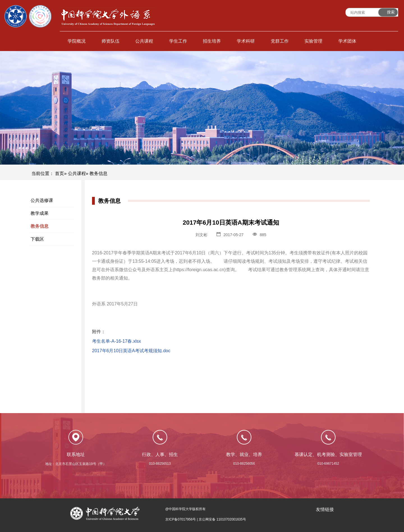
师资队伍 (111, 41)
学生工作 (178, 41)
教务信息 (40, 226)
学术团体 (347, 41)
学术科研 (246, 41)
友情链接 (325, 509)
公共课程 (144, 41)
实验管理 (313, 41)
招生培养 (212, 41)
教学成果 (40, 213)
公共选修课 (42, 200)
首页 (59, 173)
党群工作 (280, 41)
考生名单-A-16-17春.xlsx (116, 341)
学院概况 (77, 41)
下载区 (37, 239)
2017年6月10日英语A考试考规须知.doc (131, 351)
